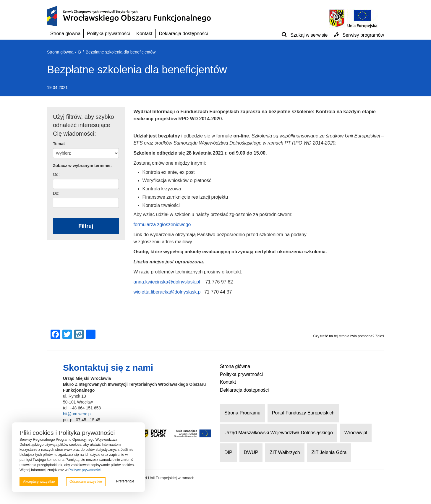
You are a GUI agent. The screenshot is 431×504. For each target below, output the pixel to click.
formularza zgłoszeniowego (162, 225)
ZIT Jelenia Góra (329, 452)
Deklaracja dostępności (183, 34)
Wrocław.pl (356, 433)
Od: (56, 174)
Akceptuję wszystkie (39, 482)
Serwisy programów (363, 35)
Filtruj (86, 226)
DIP (228, 452)
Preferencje (125, 481)
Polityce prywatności (84, 470)
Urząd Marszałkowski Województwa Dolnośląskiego (279, 433)
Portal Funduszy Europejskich (303, 413)
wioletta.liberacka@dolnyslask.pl (168, 292)
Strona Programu (242, 413)
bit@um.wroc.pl (77, 414)
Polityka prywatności (108, 34)
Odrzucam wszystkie (86, 482)
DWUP (251, 452)
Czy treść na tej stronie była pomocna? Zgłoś (349, 336)
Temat (59, 144)
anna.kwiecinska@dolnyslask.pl (167, 282)
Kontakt (144, 34)
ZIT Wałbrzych (285, 452)
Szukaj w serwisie (309, 35)
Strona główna (65, 34)
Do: (56, 193)
